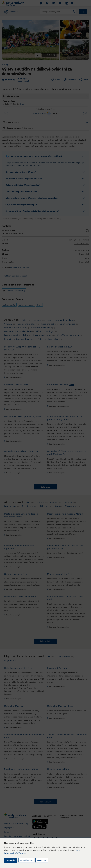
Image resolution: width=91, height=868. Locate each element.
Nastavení (42, 860)
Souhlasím (11, 860)
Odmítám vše (26, 860)
